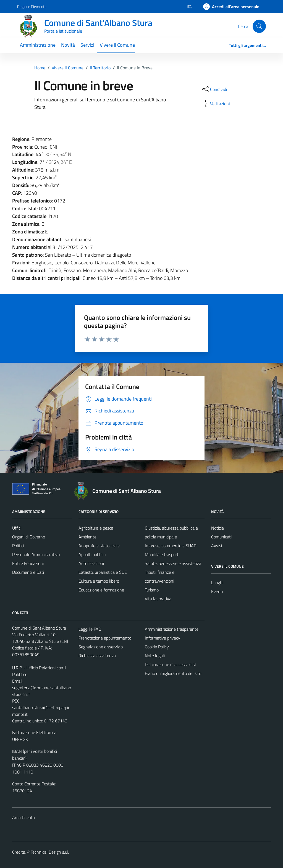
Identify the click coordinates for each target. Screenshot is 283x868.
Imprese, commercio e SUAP (171, 546)
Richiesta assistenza (97, 656)
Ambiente (87, 537)
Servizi (87, 45)
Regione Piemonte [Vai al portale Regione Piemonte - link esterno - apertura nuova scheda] (32, 6)
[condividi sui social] (214, 89)
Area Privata (23, 817)
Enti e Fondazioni (28, 563)
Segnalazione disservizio (101, 647)
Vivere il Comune (117, 45)
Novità (68, 45)
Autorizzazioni (91, 563)
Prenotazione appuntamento (105, 638)
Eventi (217, 591)
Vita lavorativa (158, 599)
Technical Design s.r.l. (50, 852)
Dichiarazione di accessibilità (171, 664)
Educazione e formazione (101, 590)
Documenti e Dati (28, 572)
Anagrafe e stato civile (99, 546)
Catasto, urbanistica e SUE (103, 572)
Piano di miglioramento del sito (173, 673)
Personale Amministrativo (36, 554)
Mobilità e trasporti (162, 554)
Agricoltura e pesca (96, 528)
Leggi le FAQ (90, 629)
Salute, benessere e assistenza (173, 563)
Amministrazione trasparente (172, 629)
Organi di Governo (29, 537)
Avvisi (217, 546)
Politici (18, 546)
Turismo (152, 590)
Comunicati (221, 537)
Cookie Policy (157, 647)
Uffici (17, 528)
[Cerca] (259, 26)
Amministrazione (38, 45)
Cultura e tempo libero (99, 581)
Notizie (218, 528)
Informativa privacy (163, 638)
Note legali (155, 656)
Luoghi (217, 583)
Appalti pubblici (92, 554)
